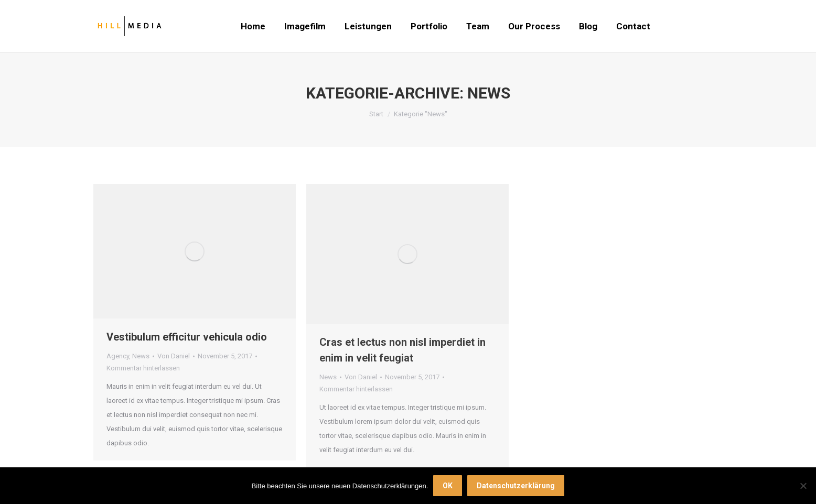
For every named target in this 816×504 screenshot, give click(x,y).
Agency (118, 356)
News (141, 356)
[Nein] (803, 486)
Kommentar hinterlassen (143, 368)
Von (174, 356)
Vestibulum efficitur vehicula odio (187, 337)
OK (448, 486)
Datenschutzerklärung (516, 486)
